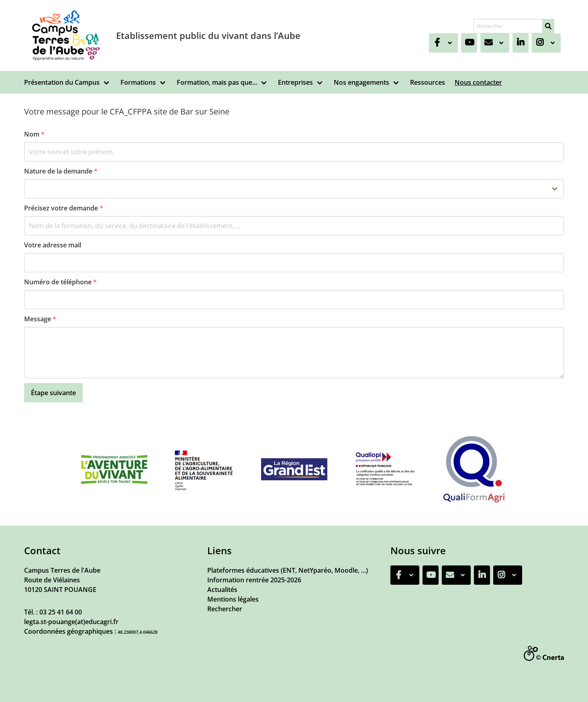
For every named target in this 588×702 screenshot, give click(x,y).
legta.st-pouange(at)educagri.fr (71, 622)
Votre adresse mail (53, 245)
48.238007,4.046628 (138, 632)
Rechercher (225, 609)
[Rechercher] (548, 26)
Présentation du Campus (62, 82)
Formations (138, 82)
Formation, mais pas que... (217, 82)
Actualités (222, 590)
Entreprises (295, 82)
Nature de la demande (61, 171)
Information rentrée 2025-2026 (254, 580)
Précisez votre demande (64, 208)
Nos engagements (361, 82)
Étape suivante (53, 393)
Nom (34, 134)
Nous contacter (478, 82)
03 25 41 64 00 (61, 612)
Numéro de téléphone (60, 282)
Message (40, 319)
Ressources (428, 82)
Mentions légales (233, 599)
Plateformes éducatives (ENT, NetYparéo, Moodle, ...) (288, 570)
